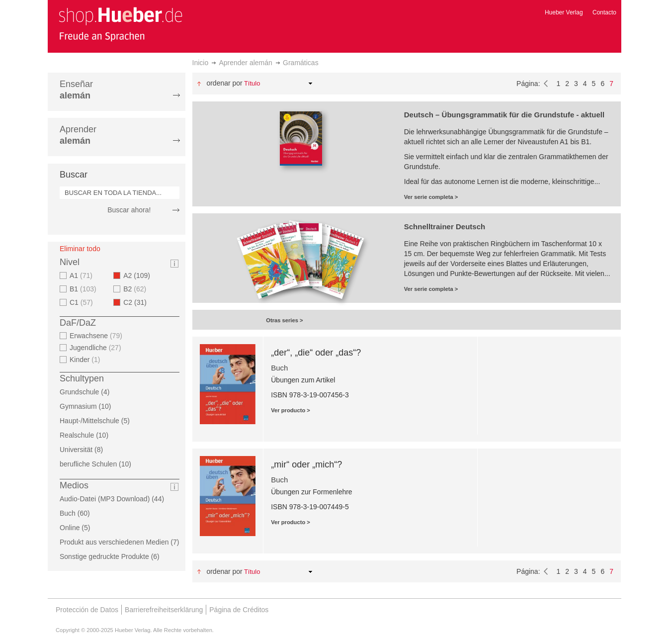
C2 (138, 302)
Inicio (201, 63)
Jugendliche (97, 348)
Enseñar (76, 90)
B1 (84, 289)
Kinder (86, 360)
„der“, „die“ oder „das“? (316, 353)
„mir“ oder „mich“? (306, 464)
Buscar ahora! (129, 210)
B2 (136, 289)
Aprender (78, 135)
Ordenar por (224, 83)
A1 (82, 276)
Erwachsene (97, 336)
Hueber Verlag (564, 12)
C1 (83, 302)
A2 (140, 276)
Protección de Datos (87, 610)
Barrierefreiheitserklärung (164, 610)
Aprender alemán (245, 63)
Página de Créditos (239, 610)
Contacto (604, 12)
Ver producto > (291, 410)
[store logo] (120, 24)
